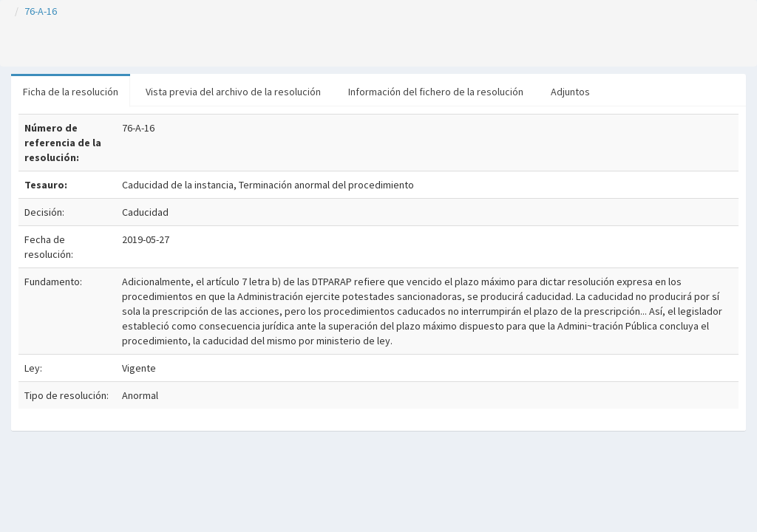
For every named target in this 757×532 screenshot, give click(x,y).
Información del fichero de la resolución (436, 92)
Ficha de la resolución (71, 92)
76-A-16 (41, 11)
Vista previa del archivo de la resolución (233, 92)
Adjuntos (570, 92)
